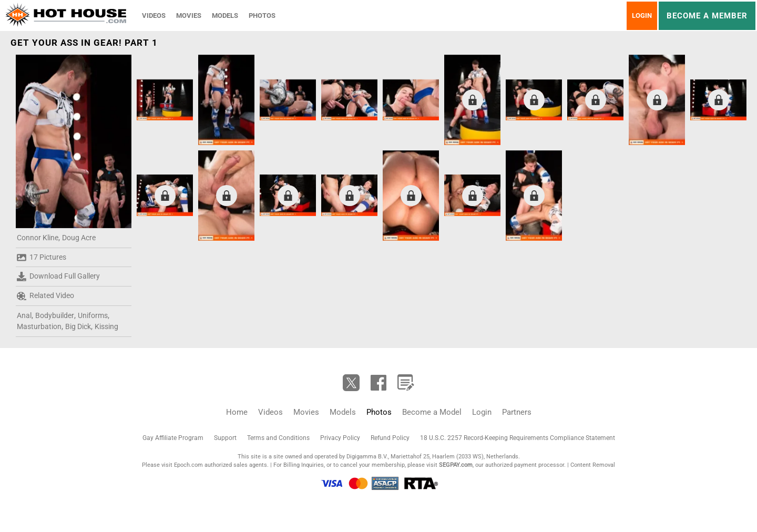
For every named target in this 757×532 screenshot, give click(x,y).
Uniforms (93, 315)
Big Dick (78, 326)
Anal (24, 315)
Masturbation (39, 326)
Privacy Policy (340, 438)
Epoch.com (188, 465)
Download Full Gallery (58, 277)
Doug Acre (79, 238)
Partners (517, 412)
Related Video (45, 296)
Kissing (106, 326)
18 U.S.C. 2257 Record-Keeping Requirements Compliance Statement (518, 438)
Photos (262, 16)
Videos (154, 16)
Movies (189, 16)
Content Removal (593, 465)
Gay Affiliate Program (173, 438)
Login (642, 16)
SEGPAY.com (456, 465)
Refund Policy (390, 438)
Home (237, 412)
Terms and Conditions (278, 438)
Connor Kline (38, 238)
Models (225, 16)
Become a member (707, 16)
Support (225, 438)
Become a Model (432, 412)
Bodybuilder (55, 315)
